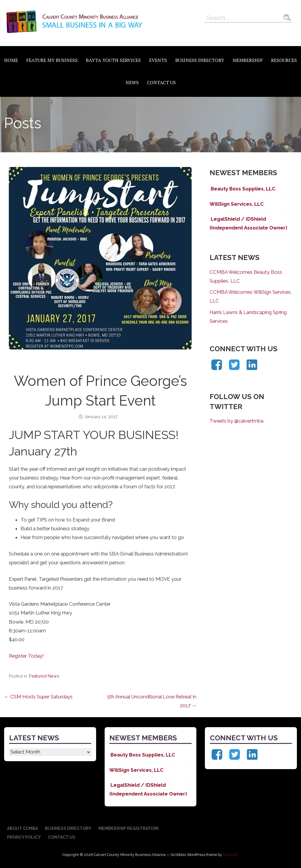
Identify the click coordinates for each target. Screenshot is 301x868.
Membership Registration (128, 828)
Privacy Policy (24, 837)
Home (11, 60)
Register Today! (26, 656)
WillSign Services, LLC (237, 204)
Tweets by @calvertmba (236, 421)
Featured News (44, 676)
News (132, 82)
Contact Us (161, 82)
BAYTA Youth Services (113, 60)
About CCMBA (22, 828)
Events (158, 60)
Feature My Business (52, 60)
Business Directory (200, 60)
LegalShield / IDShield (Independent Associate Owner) (248, 223)
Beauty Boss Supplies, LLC (243, 189)
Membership (248, 60)
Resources (284, 60)
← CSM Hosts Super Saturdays (38, 697)
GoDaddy (231, 855)
